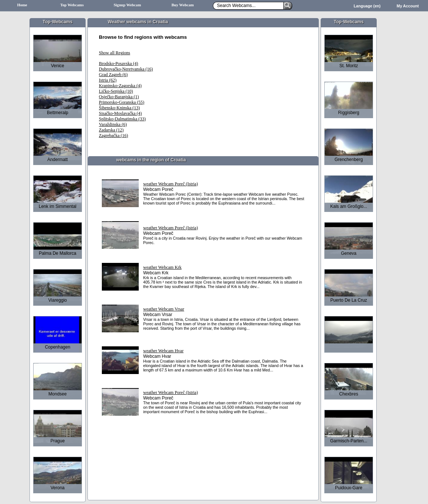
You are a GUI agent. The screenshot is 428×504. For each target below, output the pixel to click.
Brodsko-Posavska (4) (118, 64)
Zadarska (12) (111, 130)
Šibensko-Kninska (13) (119, 108)
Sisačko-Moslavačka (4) (120, 113)
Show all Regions (115, 53)
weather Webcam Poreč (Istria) (170, 184)
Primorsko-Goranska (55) (122, 102)
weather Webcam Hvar (163, 351)
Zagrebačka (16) (113, 136)
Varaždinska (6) (113, 124)
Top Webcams (72, 5)
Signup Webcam (127, 5)
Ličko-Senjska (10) (116, 91)
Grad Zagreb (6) (113, 75)
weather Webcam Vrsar (164, 309)
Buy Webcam (183, 5)
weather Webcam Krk (162, 267)
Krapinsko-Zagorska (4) (120, 86)
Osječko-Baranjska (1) (119, 97)
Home (22, 5)
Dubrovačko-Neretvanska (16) (126, 69)
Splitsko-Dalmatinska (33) (122, 119)
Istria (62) (108, 80)
